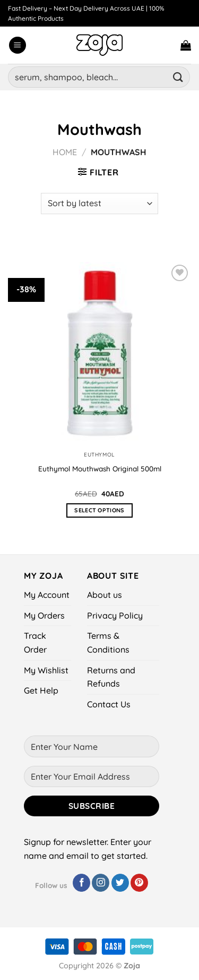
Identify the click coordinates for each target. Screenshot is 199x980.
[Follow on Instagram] (101, 883)
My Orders (44, 615)
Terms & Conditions (108, 643)
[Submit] (178, 77)
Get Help (41, 690)
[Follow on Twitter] (120, 883)
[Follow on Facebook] (81, 883)
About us (105, 595)
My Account (47, 595)
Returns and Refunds (111, 677)
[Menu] (18, 45)
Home (65, 152)
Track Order (35, 643)
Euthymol (99, 455)
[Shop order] (99, 204)
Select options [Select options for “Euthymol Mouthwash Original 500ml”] (99, 510)
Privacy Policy (115, 615)
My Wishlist (46, 670)
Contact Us (109, 704)
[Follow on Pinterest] (139, 883)
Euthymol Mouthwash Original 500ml (100, 468)
